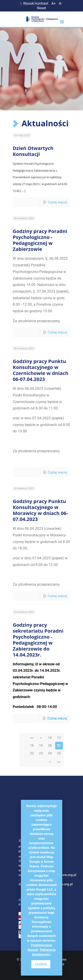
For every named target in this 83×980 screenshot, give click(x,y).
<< (32, 738)
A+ (54, 3)
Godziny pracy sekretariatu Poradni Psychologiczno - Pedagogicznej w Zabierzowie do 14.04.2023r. (38, 640)
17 (59, 738)
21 (59, 745)
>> (59, 762)
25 (59, 753)
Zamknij (41, 964)
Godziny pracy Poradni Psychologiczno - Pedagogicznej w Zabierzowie (40, 240)
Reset (41, 8)
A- (61, 3)
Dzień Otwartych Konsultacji (33, 151)
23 (41, 753)
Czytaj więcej (57, 202)
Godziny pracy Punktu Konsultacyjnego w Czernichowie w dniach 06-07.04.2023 (41, 370)
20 (50, 745)
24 (50, 753)
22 (32, 753)
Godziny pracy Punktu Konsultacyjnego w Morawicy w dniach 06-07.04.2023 (40, 510)
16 (50, 738)
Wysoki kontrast (33, 3)
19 (41, 745)
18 (32, 745)
